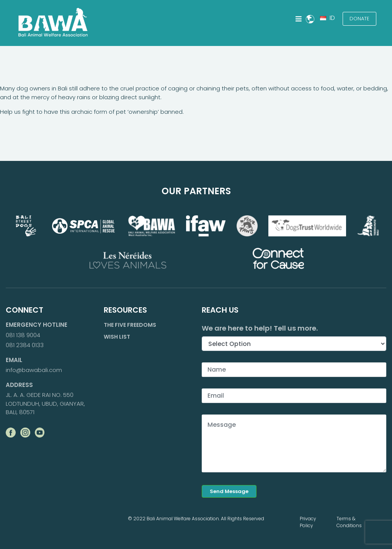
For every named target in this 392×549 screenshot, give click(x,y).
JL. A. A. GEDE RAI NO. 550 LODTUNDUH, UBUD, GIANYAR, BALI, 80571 (45, 403)
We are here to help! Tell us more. (260, 328)
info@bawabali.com (34, 370)
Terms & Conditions (349, 522)
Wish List (117, 337)
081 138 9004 (23, 335)
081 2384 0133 (25, 345)
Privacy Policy (308, 522)
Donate (359, 19)
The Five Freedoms (130, 325)
